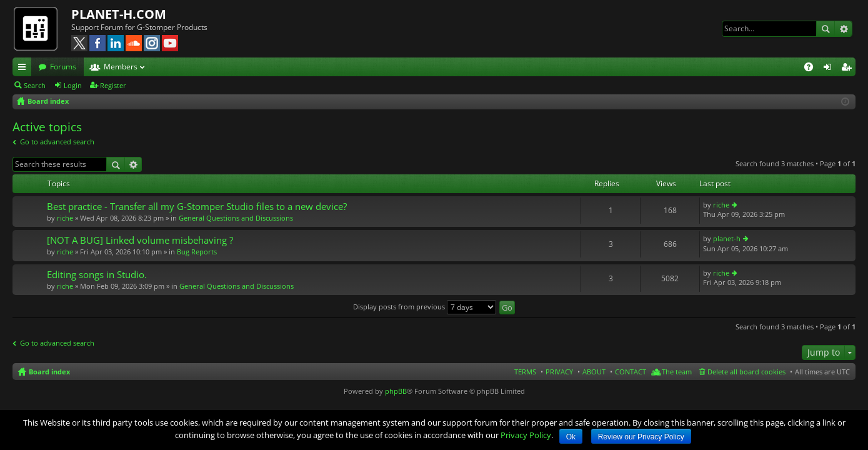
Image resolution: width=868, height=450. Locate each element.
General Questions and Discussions (236, 218)
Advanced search (843, 29)
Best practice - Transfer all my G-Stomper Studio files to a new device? (197, 207)
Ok (571, 437)
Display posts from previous (425, 307)
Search (826, 29)
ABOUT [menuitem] (594, 372)
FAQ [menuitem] (813, 69)
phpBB (396, 391)
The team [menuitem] (677, 372)
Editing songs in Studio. (97, 275)
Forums (63, 67)
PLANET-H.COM (119, 14)
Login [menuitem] (830, 69)
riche (65, 218)
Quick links (24, 69)
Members (121, 67)
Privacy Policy (526, 435)
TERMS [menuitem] (525, 372)
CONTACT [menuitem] (631, 372)
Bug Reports (197, 252)
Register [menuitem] (849, 69)
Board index (49, 372)
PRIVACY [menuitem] (559, 372)
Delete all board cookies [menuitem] (746, 372)
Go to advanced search (57, 142)
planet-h (727, 238)
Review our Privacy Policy (641, 437)
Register (113, 85)
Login (73, 85)
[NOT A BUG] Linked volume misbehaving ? (140, 240)
